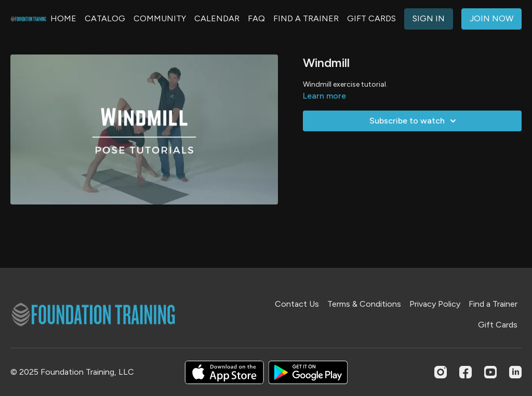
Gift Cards (498, 325)
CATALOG (105, 18)
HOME (63, 18)
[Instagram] (441, 372)
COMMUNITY (160, 18)
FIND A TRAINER (306, 18)
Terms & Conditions (364, 304)
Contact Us (297, 304)
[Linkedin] (515, 372)
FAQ (256, 18)
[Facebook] (465, 372)
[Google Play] (308, 372)
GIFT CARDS (371, 18)
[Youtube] (490, 372)
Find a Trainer (493, 304)
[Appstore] (224, 372)
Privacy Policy (435, 304)
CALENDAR (217, 18)
